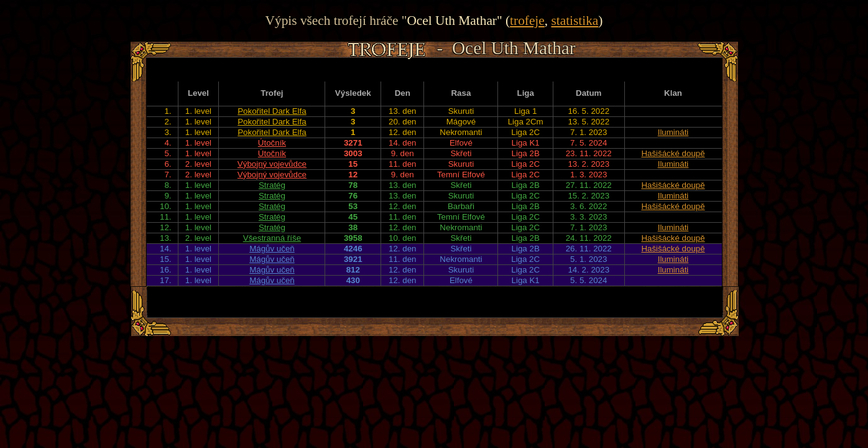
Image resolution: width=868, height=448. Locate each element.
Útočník (272, 143)
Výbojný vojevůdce (272, 164)
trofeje (527, 21)
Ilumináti (673, 132)
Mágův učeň (272, 249)
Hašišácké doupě (673, 153)
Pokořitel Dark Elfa (272, 111)
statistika (575, 21)
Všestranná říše (272, 238)
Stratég (272, 185)
